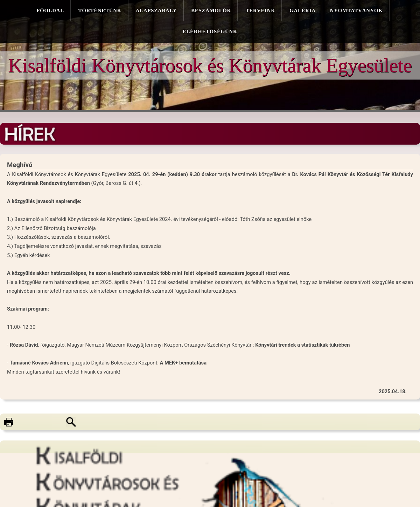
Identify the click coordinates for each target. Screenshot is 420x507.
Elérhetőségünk (210, 32)
